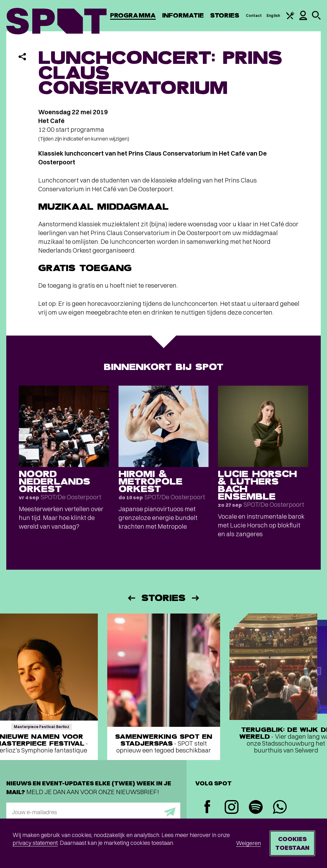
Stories (225, 15)
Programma (133, 15)
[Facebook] (207, 807)
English (273, 15)
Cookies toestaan (292, 843)
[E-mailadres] (93, 812)
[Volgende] (196, 598)
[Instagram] (232, 808)
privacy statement (35, 843)
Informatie (183, 15)
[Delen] (22, 57)
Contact (254, 15)
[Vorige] (131, 598)
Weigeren (248, 843)
